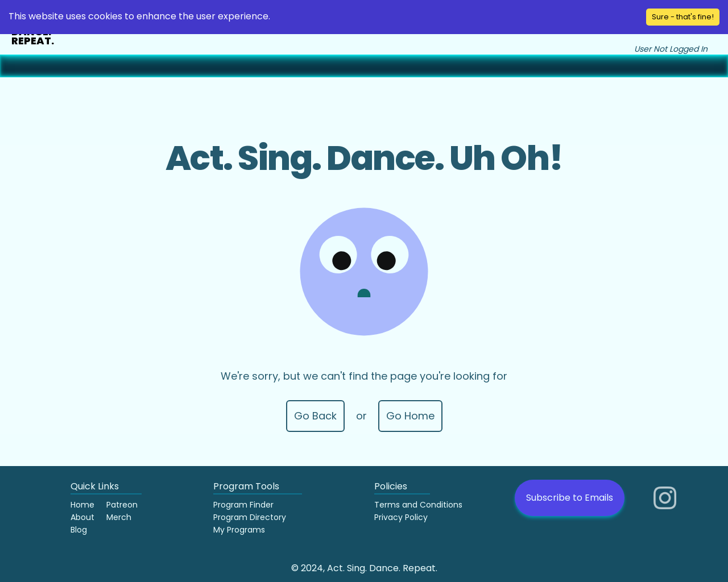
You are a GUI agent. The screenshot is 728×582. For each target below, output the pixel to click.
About (82, 517)
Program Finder (243, 505)
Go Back (315, 416)
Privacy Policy (401, 517)
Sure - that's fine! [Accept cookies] (683, 17)
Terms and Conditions (418, 505)
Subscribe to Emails (570, 498)
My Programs (239, 530)
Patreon (122, 505)
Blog (79, 530)
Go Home (410, 416)
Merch (119, 517)
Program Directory (250, 517)
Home (82, 505)
